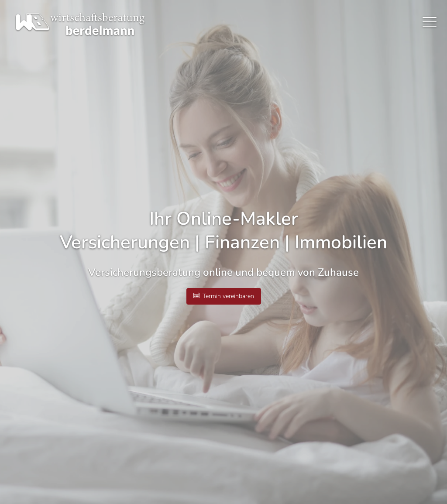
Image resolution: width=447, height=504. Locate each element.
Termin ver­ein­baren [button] (224, 296)
